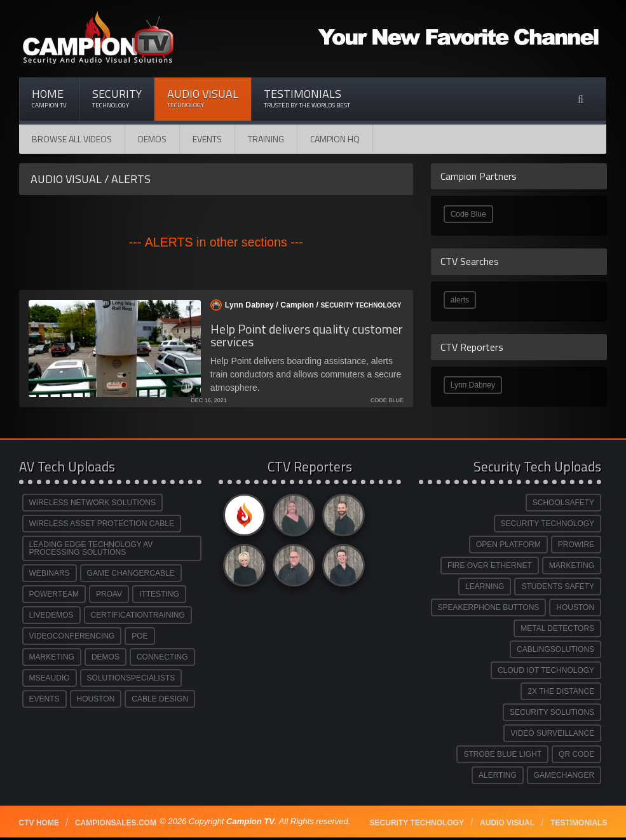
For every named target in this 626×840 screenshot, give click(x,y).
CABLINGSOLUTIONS (555, 649)
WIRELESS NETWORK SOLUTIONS (92, 503)
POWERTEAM (54, 594)
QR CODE (576, 754)
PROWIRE (576, 545)
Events (207, 139)
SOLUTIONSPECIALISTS (131, 678)
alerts (460, 300)
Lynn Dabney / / (303, 305)
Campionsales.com (116, 823)
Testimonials (307, 98)
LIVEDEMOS (51, 615)
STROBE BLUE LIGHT (502, 754)
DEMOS (105, 657)
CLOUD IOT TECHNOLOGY (546, 670)
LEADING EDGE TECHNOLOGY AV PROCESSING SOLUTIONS (91, 548)
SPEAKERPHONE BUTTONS (489, 607)
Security (117, 98)
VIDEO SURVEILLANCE (552, 733)
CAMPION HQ (335, 139)
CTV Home (39, 823)
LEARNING (485, 586)
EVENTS (44, 699)
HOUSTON (96, 699)
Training (266, 139)
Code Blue (468, 214)
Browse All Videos (72, 139)
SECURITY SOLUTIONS (552, 712)
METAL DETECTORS (557, 628)
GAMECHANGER (564, 775)
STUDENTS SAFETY (558, 586)
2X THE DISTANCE (561, 691)
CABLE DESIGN (160, 699)
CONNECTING (162, 657)
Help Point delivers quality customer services (307, 335)
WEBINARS (50, 573)
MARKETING (52, 657)
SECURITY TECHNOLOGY (548, 524)
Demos (152, 139)
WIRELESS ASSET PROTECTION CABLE (102, 524)
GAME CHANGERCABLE (131, 573)
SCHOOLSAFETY (563, 503)
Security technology (417, 823)
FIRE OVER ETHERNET (490, 566)
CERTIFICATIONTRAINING (138, 615)
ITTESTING (159, 594)
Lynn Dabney (473, 385)
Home (49, 98)
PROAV (109, 594)
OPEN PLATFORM (508, 545)
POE (139, 636)
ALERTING (498, 775)
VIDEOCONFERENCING (72, 636)
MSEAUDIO (50, 678)
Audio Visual (203, 98)
